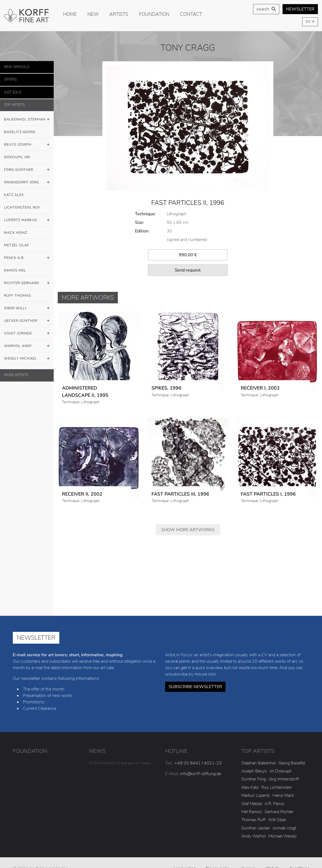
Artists (119, 14)
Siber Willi (27, 308)
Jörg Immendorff (284, 767)
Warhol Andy (27, 346)
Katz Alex (14, 195)
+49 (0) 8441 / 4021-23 (198, 750)
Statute (273, 856)
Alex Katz (250, 775)
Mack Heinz (15, 233)
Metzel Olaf (17, 245)
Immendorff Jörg (27, 183)
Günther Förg (254, 767)
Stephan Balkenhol (259, 750)
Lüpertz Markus (27, 220)
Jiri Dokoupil (280, 758)
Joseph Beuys (254, 758)
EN (308, 22)
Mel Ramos (252, 799)
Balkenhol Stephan (27, 120)
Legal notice (185, 856)
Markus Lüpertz (256, 783)
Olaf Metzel (252, 791)
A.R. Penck (274, 791)
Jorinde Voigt (284, 815)
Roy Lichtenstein (277, 775)
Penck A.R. (27, 258)
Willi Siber (277, 807)
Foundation (154, 14)
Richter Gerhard (27, 283)
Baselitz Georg (20, 132)
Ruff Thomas (18, 296)
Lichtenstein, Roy (22, 207)
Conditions (299, 856)
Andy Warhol (253, 823)
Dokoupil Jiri (17, 157)
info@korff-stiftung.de (201, 761)
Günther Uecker (256, 815)
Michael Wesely (283, 823)
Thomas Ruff (253, 807)
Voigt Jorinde (27, 334)
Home (70, 14)
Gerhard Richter (279, 799)
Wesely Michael (27, 359)
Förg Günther (27, 170)
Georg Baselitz (292, 750)
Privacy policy (218, 856)
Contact (191, 14)
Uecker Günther (27, 321)
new (93, 14)
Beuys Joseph (27, 145)
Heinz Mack (283, 783)
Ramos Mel (15, 270)
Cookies (248, 856)
